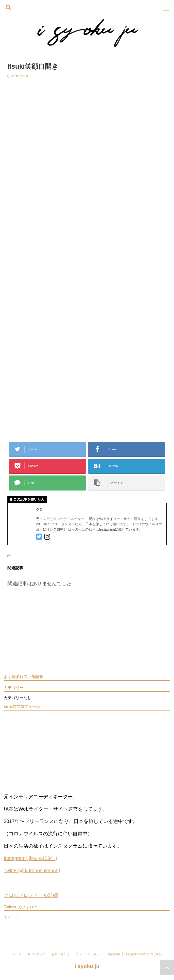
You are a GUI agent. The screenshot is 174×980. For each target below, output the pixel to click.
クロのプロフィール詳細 (31, 895)
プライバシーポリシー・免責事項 (98, 954)
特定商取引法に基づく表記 (144, 954)
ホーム (17, 954)
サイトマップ (36, 954)
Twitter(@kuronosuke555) (32, 870)
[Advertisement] (87, 115)
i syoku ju (87, 966)
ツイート (12, 917)
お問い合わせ (60, 954)
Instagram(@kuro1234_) (30, 858)
